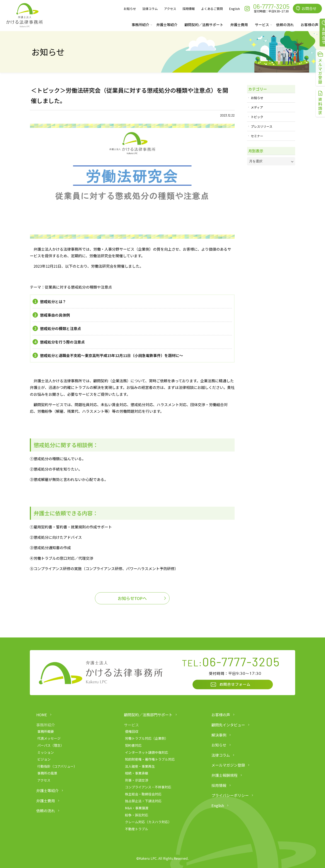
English (234, 9)
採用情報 (189, 9)
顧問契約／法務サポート (204, 25)
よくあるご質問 (212, 9)
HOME (42, 715)
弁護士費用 (239, 25)
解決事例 (219, 735)
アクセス (170, 9)
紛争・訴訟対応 (137, 815)
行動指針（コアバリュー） (57, 766)
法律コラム (150, 9)
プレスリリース (262, 126)
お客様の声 (221, 715)
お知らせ (130, 9)
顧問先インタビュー (228, 725)
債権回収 (132, 731)
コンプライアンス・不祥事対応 (148, 787)
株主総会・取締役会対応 (143, 794)
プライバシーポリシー (230, 795)
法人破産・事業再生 (140, 766)
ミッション (46, 752)
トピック (257, 117)
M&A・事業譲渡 (137, 808)
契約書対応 (133, 745)
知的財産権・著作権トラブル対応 (150, 759)
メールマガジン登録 (228, 765)
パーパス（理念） (51, 745)
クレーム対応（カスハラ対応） (148, 822)
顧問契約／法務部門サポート (148, 715)
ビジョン (44, 759)
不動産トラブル (137, 829)
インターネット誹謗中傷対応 (147, 752)
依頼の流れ (285, 25)
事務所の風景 (47, 773)
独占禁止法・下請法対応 (143, 801)
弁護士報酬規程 (224, 775)
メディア (257, 107)
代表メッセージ (49, 738)
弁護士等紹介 (167, 25)
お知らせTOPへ (132, 598)
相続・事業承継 (137, 773)
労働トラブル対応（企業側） (147, 738)
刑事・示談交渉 (137, 780)
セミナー (257, 136)
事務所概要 (46, 731)
